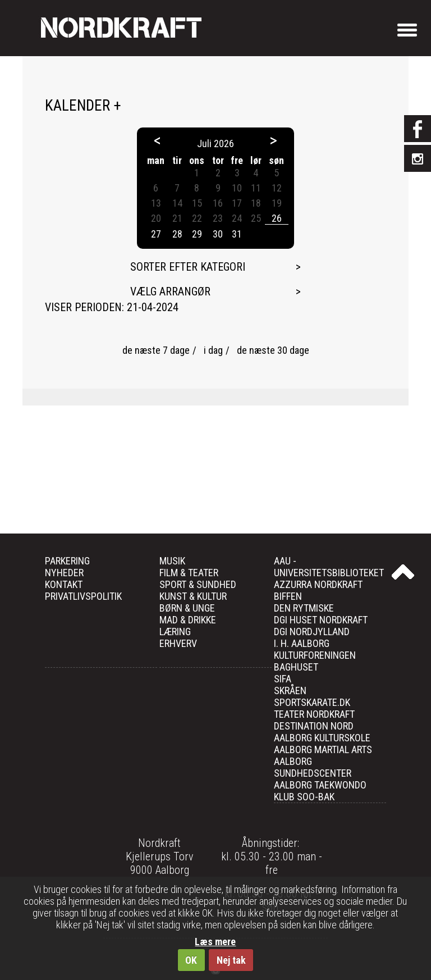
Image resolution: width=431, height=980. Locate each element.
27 (156, 234)
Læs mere (215, 942)
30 (218, 234)
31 (237, 234)
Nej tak (231, 960)
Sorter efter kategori (188, 267)
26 (277, 218)
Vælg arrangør (170, 291)
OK (191, 960)
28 (177, 234)
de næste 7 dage (156, 350)
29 (197, 234)
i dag (213, 350)
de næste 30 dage (273, 350)
